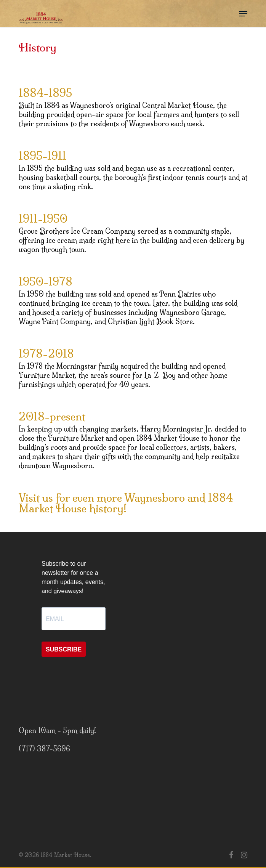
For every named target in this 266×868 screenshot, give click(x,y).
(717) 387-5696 (44, 749)
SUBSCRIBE (64, 649)
